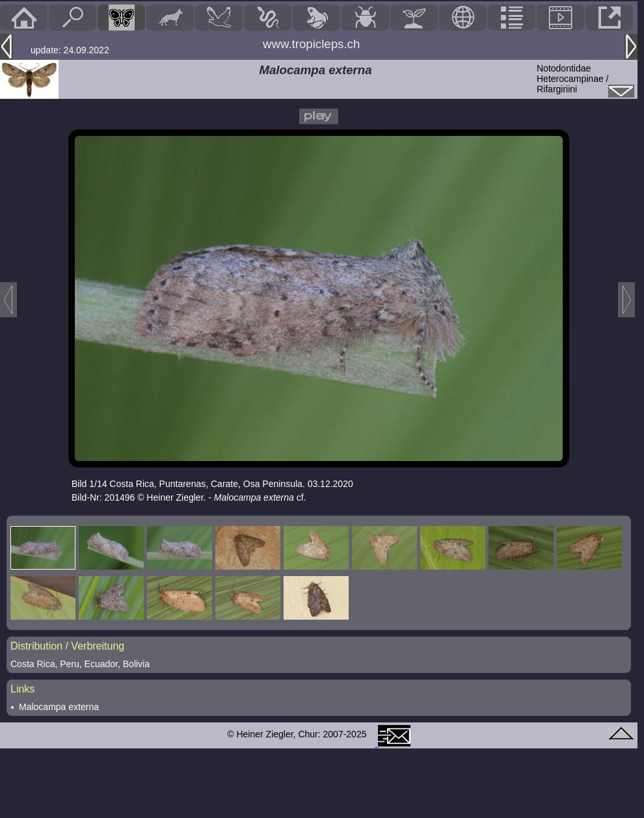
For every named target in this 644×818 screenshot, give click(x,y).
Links (22, 689)
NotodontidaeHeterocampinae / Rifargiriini (573, 79)
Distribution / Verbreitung (67, 646)
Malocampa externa (59, 707)
